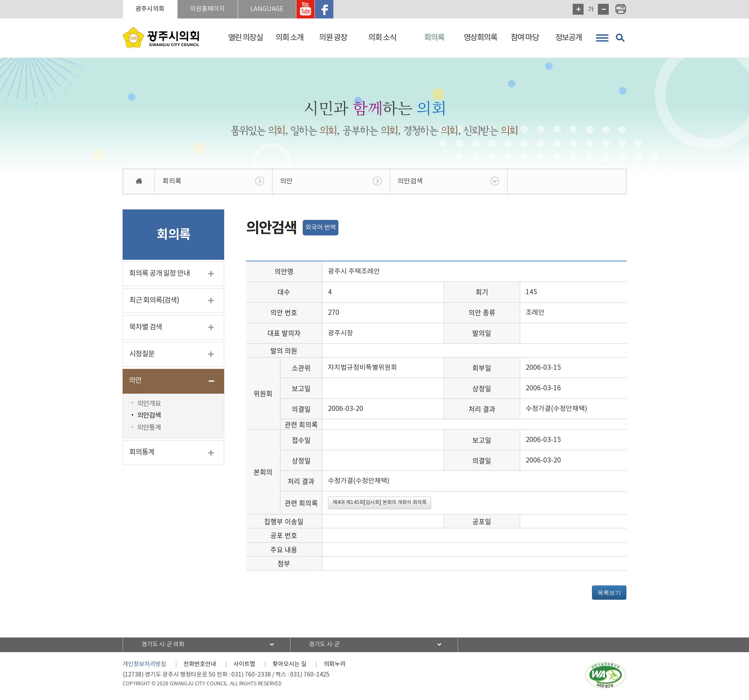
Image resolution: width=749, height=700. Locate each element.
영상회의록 (480, 38)
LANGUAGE (268, 9)
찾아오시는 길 (289, 664)
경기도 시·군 (325, 645)
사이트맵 (244, 664)
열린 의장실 (245, 38)
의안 (286, 181)
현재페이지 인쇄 (621, 9)
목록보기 (609, 593)
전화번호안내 (200, 664)
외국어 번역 (321, 228)
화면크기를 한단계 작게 (603, 9)
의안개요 (149, 404)
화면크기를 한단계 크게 (578, 9)
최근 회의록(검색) (154, 300)
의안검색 (410, 181)
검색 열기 (620, 38)
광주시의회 (150, 9)
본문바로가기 (0, 0)
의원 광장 (333, 38)
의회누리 (335, 664)
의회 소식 (382, 38)
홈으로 (139, 182)
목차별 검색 (146, 327)
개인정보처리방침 (144, 664)
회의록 (434, 38)
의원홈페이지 (208, 9)
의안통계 (149, 428)
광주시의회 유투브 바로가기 (307, 9)
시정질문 (142, 354)
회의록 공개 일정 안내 (160, 274)
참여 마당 (525, 38)
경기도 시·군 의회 (163, 645)
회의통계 (142, 453)
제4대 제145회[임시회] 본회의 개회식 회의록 (380, 503)
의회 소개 (289, 38)
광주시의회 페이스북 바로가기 (326, 9)
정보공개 (568, 38)
